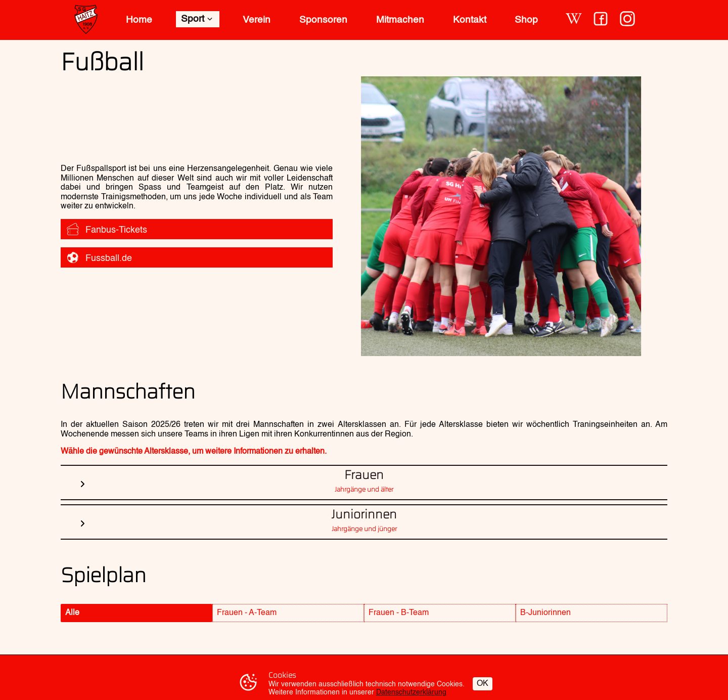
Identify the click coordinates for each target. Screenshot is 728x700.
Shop (526, 20)
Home (139, 20)
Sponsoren (323, 20)
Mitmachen (400, 20)
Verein (257, 20)
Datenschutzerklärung (411, 693)
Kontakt (470, 20)
